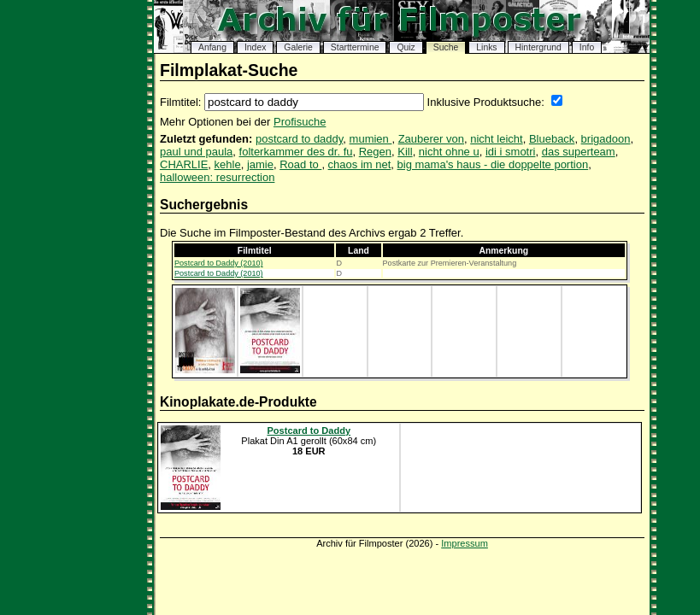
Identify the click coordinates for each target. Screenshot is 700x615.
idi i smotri (511, 152)
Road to (300, 164)
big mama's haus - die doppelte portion (493, 164)
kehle (228, 164)
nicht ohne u (449, 152)
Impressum (465, 543)
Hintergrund (538, 47)
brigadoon (606, 139)
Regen (375, 152)
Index (255, 47)
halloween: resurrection (217, 177)
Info (587, 47)
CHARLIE (184, 164)
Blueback (552, 139)
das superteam (579, 152)
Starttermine (355, 47)
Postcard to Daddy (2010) (219, 263)
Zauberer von (431, 139)
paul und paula (196, 152)
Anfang (212, 47)
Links (486, 47)
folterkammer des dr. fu (296, 152)
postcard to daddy (299, 139)
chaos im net (360, 164)
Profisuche (300, 122)
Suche (446, 47)
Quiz (406, 47)
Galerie (298, 47)
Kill (405, 152)
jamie (260, 164)
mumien (371, 139)
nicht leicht (496, 139)
